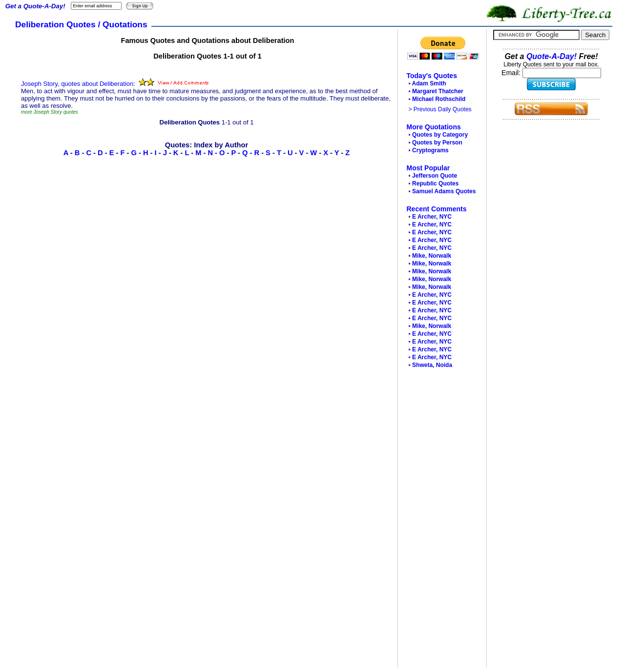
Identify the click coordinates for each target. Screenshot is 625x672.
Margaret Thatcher (438, 91)
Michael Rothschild (439, 99)
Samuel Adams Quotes (444, 191)
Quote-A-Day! (552, 56)
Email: (512, 73)
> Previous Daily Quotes (440, 109)
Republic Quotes (435, 183)
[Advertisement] (439, 520)
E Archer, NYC (432, 217)
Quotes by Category (440, 135)
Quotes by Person (437, 143)
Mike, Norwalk (432, 256)
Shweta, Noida (432, 365)
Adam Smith (429, 83)
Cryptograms (430, 150)
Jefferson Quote (435, 176)
